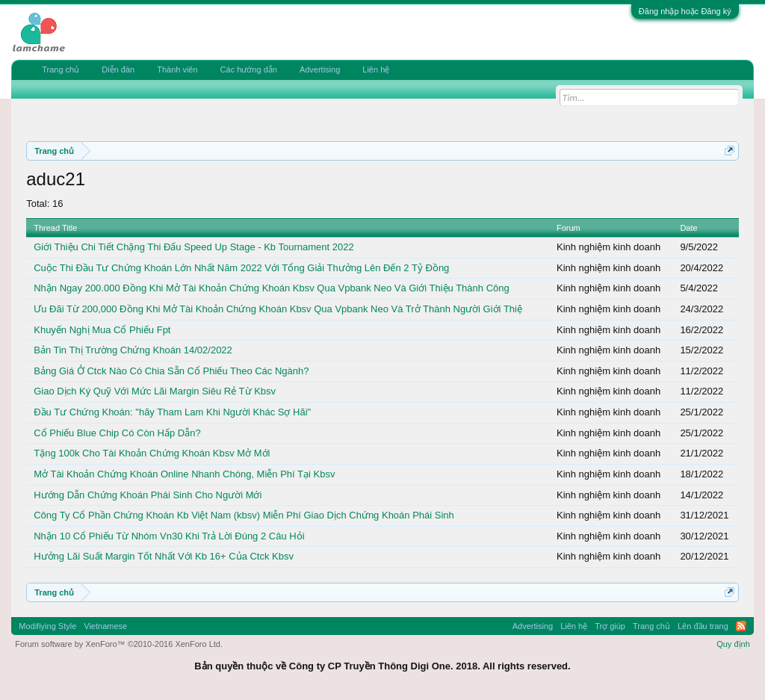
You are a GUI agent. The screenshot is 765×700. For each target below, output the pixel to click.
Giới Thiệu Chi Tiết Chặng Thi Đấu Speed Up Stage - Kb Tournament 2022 (193, 247)
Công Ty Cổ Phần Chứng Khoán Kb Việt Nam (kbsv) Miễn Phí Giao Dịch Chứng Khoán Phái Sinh (244, 515)
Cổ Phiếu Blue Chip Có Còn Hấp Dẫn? (117, 433)
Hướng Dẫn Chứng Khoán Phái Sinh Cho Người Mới (148, 495)
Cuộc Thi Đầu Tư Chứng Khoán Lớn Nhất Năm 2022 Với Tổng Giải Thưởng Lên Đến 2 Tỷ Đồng (241, 268)
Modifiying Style (47, 626)
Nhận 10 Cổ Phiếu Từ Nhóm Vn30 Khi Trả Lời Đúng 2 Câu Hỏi (169, 536)
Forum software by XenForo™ (119, 644)
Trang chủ (61, 69)
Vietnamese (105, 626)
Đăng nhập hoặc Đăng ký (685, 11)
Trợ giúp (610, 626)
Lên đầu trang (703, 626)
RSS (741, 626)
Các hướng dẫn (249, 69)
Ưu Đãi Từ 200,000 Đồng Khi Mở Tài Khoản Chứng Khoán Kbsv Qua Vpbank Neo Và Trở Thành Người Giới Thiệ (278, 309)
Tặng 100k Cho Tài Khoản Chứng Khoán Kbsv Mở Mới (152, 453)
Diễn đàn (118, 69)
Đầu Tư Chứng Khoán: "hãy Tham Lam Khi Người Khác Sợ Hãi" (172, 412)
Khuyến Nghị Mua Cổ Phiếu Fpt (102, 330)
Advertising (320, 69)
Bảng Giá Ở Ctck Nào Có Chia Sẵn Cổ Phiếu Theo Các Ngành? (171, 371)
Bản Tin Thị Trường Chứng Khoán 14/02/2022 (133, 350)
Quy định (733, 644)
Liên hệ (376, 69)
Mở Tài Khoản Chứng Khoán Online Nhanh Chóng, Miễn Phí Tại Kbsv (184, 474)
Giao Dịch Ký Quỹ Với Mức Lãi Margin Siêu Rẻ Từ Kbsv (155, 391)
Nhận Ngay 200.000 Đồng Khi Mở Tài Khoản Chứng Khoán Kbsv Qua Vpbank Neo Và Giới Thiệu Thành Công (271, 288)
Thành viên (177, 69)
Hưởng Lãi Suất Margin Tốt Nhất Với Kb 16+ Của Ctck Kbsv (164, 556)
